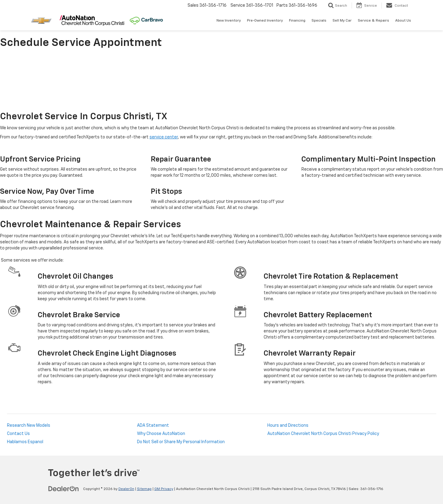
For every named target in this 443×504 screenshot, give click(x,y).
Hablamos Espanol (25, 442)
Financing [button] (297, 21)
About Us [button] (403, 21)
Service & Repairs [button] (373, 21)
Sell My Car (342, 21)
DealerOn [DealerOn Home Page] (126, 489)
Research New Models (29, 426)
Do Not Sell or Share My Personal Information (181, 442)
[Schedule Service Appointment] (221, 81)
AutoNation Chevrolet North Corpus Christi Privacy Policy (323, 434)
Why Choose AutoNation (161, 434)
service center (164, 137)
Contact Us (18, 434)
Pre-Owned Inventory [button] (265, 21)
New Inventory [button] (229, 21)
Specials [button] (319, 21)
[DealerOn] (64, 489)
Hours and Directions (288, 426)
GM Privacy (164, 489)
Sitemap (144, 489)
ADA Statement (153, 426)
